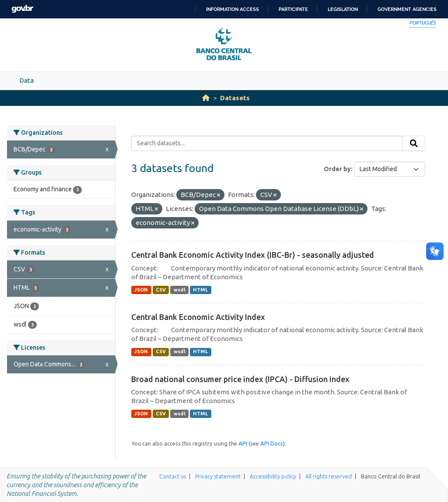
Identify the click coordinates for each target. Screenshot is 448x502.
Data (26, 80)
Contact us (173, 476)
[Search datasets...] (267, 144)
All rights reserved (329, 476)
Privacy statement (218, 476)
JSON (141, 290)
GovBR (22, 9)
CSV (161, 290)
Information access (233, 9)
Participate (293, 9)
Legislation (343, 9)
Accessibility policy (273, 476)
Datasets (235, 98)
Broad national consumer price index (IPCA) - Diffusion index (240, 379)
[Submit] (414, 144)
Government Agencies (407, 9)
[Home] (206, 98)
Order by (337, 169)
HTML (200, 290)
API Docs (272, 443)
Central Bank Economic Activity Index (198, 317)
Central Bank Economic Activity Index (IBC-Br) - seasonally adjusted (253, 255)
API (243, 443)
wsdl (180, 290)
